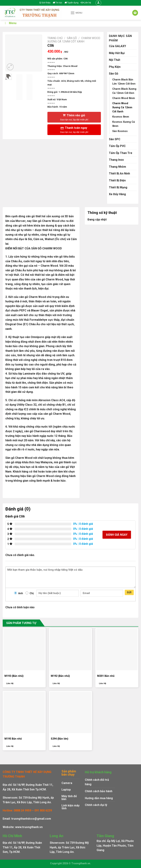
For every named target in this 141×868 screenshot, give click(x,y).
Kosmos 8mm (121, 117)
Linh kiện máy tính (70, 807)
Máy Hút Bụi (117, 53)
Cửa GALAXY (117, 46)
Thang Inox (116, 160)
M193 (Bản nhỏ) (14, 676)
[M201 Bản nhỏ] (117, 650)
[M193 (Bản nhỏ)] (24, 650)
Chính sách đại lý (96, 805)
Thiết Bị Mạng (118, 187)
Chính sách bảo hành (99, 791)
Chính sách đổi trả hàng (97, 782)
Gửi (129, 592)
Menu (10, 23)
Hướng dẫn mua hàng (99, 798)
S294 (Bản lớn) (60, 739)
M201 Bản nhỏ (106, 676)
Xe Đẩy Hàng (117, 194)
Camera (67, 783)
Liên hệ (86, 3)
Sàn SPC (115, 139)
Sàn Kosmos (120, 131)
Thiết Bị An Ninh (119, 173)
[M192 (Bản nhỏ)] (70, 650)
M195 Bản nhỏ (13, 739)
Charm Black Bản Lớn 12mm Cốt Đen (124, 82)
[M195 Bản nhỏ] (24, 712)
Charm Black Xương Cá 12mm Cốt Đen (124, 91)
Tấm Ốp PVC (117, 146)
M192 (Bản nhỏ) (60, 676)
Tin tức (57, 3)
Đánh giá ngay (117, 535)
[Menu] (76, 13)
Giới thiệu (45, 3)
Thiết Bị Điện (117, 180)
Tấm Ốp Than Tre (121, 153)
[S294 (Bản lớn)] (70, 712)
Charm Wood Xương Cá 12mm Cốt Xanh (74, 40)
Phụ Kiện (115, 67)
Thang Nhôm (117, 167)
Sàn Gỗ (72, 38)
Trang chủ (55, 38)
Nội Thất (115, 60)
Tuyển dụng (71, 3)
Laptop (66, 790)
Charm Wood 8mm (124, 98)
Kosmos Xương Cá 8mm (124, 124)
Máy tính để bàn (69, 798)
